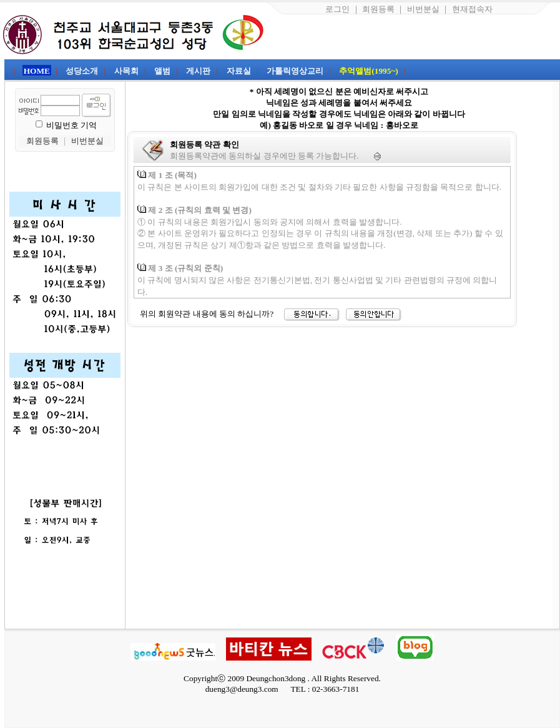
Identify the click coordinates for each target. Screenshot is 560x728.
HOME (37, 71)
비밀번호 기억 (71, 125)
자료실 (239, 71)
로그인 (337, 9)
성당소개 (82, 71)
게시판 (198, 71)
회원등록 (378, 9)
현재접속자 (472, 9)
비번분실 (423, 9)
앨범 (162, 71)
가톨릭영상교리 (295, 71)
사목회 (126, 71)
